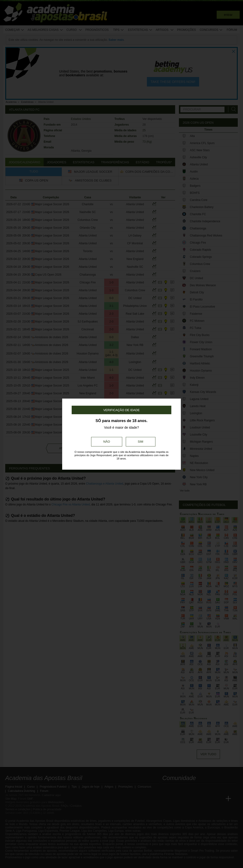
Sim (141, 442)
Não (107, 442)
